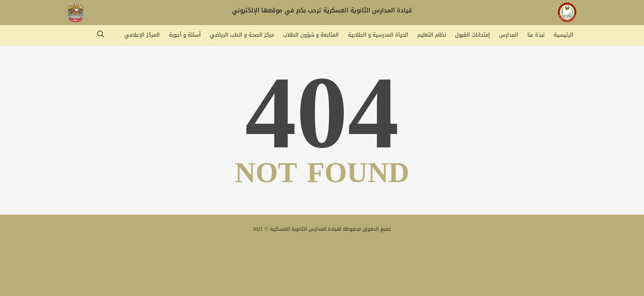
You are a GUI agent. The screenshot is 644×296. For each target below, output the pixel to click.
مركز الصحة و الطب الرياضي (242, 35)
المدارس (509, 35)
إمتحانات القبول (473, 35)
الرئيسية (563, 35)
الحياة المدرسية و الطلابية (378, 35)
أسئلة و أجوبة (185, 35)
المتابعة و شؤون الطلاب (311, 35)
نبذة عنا (536, 35)
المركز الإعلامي (142, 35)
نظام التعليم (432, 35)
